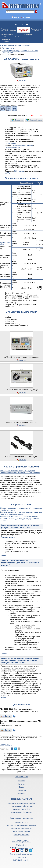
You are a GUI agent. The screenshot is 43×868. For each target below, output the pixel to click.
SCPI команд (19, 171)
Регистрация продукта (21, 832)
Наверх (4, 555)
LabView (8, 173)
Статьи (21, 787)
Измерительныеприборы (24, 30)
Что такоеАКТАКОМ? (5, 30)
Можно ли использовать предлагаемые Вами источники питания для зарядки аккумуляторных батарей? (19, 519)
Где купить (18, 36)
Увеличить (23, 81)
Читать (7, 716)
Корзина (26, 17)
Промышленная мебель (21, 809)
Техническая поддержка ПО (21, 828)
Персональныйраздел (6, 40)
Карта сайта (21, 857)
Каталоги (21, 784)
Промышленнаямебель (37, 30)
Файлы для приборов (21, 835)
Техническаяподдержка (28, 35)
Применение (22, 790)
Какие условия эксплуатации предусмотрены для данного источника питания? (21, 513)
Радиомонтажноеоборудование (7, 35)
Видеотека (21, 793)
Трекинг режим (10, 143)
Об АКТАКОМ (21, 777)
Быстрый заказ (36, 120)
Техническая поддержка (21, 818)
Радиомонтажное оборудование (21, 806)
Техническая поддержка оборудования (22, 825)
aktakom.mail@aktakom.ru (22, 842)
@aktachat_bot (21, 845)
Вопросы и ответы (22, 822)
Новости (13, 31)
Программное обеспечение (21, 812)
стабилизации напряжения (22, 145)
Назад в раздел (6, 745)
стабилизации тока (12, 147)
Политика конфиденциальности (21, 854)
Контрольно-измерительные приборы (22, 803)
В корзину (19, 120)
